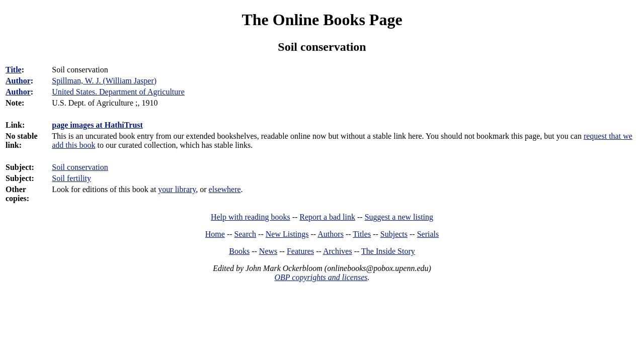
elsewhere (225, 189)
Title (14, 70)
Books (239, 251)
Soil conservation (80, 167)
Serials (428, 234)
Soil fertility (71, 178)
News (268, 251)
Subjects (394, 234)
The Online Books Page (322, 20)
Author (18, 81)
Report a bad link (327, 217)
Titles (362, 234)
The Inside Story (388, 251)
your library (177, 189)
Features (300, 251)
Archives (338, 251)
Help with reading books (251, 217)
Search (246, 234)
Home (215, 234)
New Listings (287, 234)
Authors (331, 234)
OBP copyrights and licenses (321, 277)
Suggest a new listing (399, 217)
